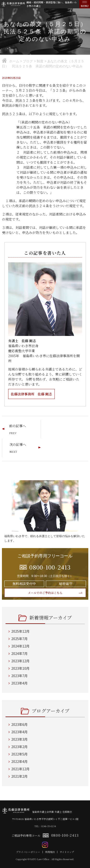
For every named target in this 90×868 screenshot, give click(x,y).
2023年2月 (19, 747)
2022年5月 (19, 754)
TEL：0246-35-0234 (45, 826)
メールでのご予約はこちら (45, 593)
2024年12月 (20, 646)
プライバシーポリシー (28, 852)
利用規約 (50, 852)
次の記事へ (18, 444)
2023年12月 (20, 661)
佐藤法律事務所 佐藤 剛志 (31, 394)
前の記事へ (18, 426)
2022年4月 (19, 761)
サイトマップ (67, 852)
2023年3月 (19, 739)
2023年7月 (19, 676)
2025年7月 (19, 639)
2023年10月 (20, 668)
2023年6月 (19, 724)
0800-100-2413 (65, 835)
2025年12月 (20, 631)
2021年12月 (20, 769)
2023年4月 (19, 683)
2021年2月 (19, 776)
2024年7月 (19, 653)
